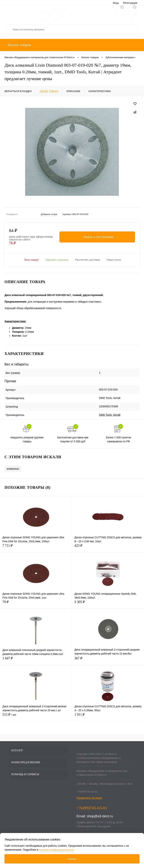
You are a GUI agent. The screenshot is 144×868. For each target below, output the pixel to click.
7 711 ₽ (36, 548)
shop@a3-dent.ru (100, 816)
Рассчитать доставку (87, 260)
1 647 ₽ (36, 660)
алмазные (13, 469)
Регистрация (130, 3)
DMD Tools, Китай (110, 415)
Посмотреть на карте (89, 798)
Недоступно (114, 260)
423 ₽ (108, 548)
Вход (116, 3)
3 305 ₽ (108, 604)
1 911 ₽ (108, 717)
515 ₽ (36, 717)
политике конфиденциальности (57, 850)
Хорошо (72, 859)
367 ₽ (108, 660)
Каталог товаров (19, 45)
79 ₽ (36, 604)
